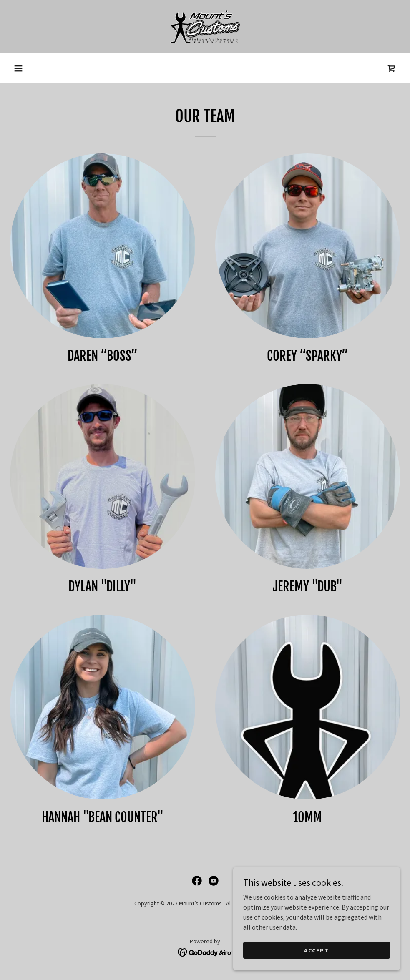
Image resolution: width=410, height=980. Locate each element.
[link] (205, 27)
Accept (317, 950)
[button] (18, 68)
